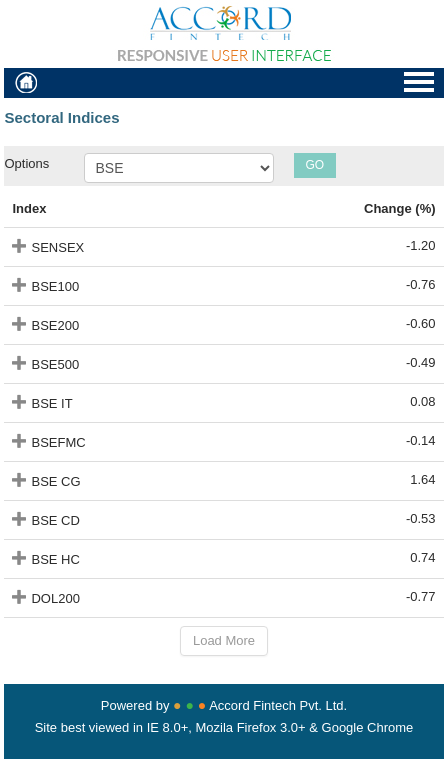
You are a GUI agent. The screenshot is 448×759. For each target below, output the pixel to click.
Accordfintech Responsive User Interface (224, 34)
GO (314, 165)
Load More (224, 640)
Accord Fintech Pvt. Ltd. (278, 705)
